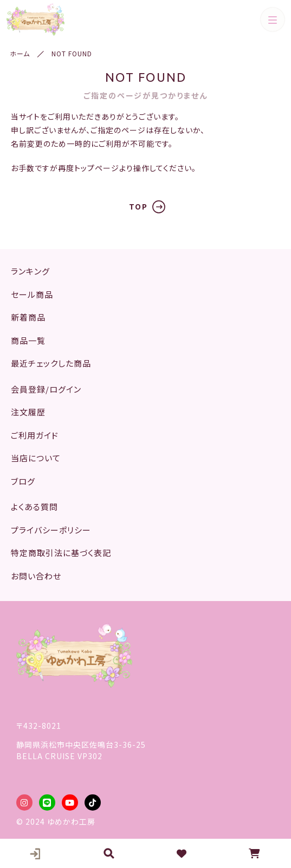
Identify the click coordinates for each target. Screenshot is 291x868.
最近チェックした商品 (51, 363)
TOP (138, 206)
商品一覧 (28, 340)
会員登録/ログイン (46, 389)
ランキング (30, 271)
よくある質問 (34, 507)
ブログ (23, 481)
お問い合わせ (36, 576)
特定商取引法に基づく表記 (61, 553)
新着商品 (28, 317)
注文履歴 (28, 412)
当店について (36, 458)
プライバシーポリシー (51, 530)
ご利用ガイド (35, 435)
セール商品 (32, 294)
